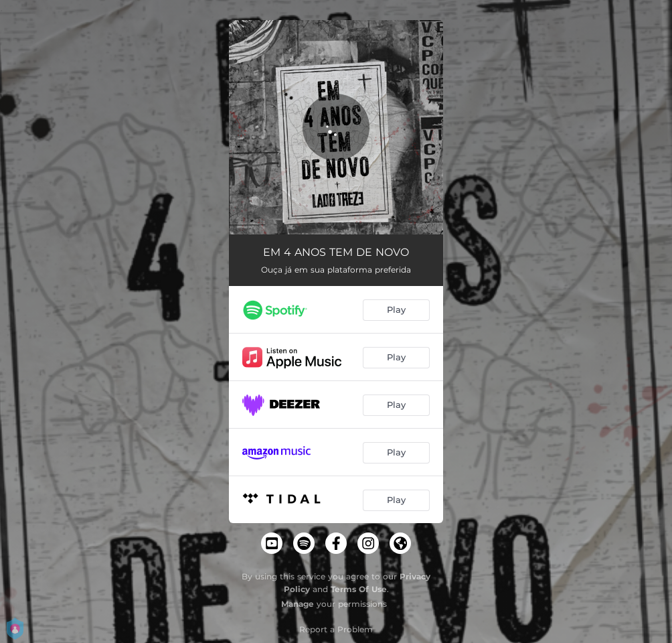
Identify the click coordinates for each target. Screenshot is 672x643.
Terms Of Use (359, 589)
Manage (298, 604)
